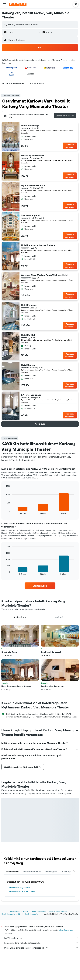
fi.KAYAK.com (15, 911)
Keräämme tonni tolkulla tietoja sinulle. (41, 943)
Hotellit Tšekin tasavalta (58, 911)
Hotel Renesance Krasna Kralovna (38, 245)
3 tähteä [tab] (59, 617)
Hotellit (26, 911)
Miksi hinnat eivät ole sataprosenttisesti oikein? (41, 948)
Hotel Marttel (28, 335)
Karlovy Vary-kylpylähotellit (19, 887)
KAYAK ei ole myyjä (41, 938)
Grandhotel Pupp (30, 125)
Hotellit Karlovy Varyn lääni (11, 914)
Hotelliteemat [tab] (12, 871)
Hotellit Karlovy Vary (32, 914)
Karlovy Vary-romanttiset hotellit (21, 891)
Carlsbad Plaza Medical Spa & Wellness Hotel (44, 275)
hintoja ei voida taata (66, 930)
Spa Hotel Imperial (31, 215)
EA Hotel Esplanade (31, 395)
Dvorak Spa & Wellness (33, 155)
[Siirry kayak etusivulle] (18, 4)
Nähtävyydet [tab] (51, 871)
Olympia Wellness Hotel (33, 185)
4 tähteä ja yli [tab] (21, 617)
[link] (40, 586)
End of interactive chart (5, 512)
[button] (5, 4)
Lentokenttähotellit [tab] (32, 871)
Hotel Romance (29, 305)
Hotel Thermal (28, 365)
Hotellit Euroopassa (39, 911)
